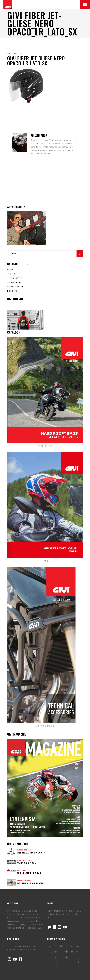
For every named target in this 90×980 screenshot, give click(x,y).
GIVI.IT (50, 918)
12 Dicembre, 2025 (24, 850)
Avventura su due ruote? (30, 883)
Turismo (11, 274)
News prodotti (15, 278)
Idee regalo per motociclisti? (33, 852)
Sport (10, 270)
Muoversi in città (16, 287)
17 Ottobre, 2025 (24, 881)
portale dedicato (22, 946)
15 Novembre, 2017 (15, 53)
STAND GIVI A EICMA (26, 863)
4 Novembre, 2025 (24, 870)
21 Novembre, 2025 (24, 861)
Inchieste (12, 291)
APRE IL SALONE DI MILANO (30, 873)
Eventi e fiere (14, 283)
